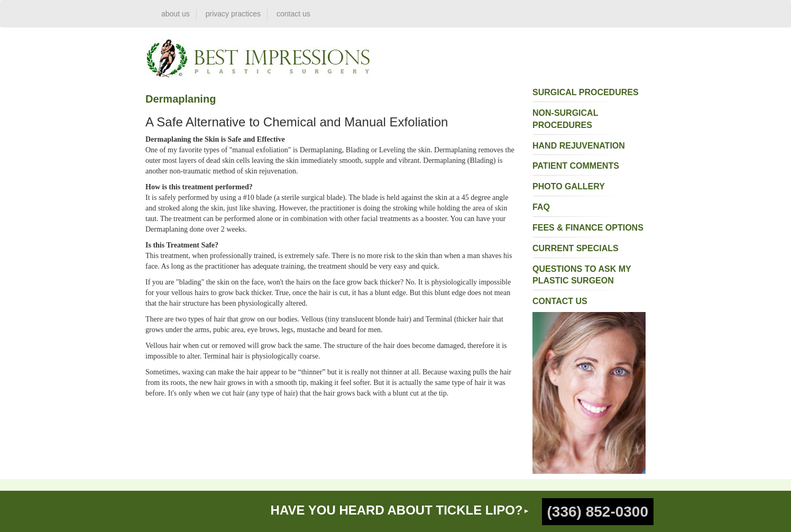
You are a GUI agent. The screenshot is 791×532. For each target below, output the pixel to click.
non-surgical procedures (565, 119)
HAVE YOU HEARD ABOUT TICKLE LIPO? (397, 510)
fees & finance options (588, 228)
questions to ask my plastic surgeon (582, 275)
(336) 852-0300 (598, 512)
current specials (576, 248)
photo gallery (569, 186)
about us (176, 14)
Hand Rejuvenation (579, 146)
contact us (293, 14)
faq (541, 207)
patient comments (576, 166)
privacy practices (233, 14)
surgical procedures (586, 92)
